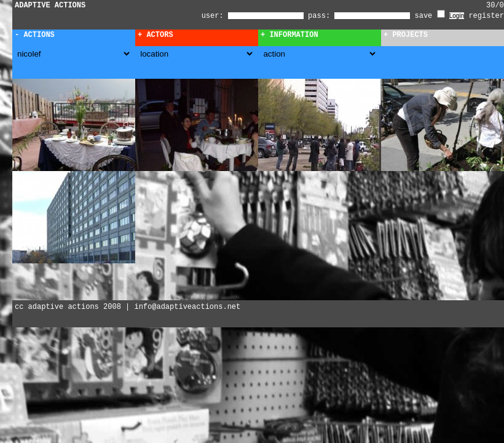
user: (215, 16)
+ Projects (406, 35)
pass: (319, 16)
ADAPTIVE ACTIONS (50, 6)
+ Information (289, 35)
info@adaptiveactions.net (187, 307)
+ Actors (156, 35)
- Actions (35, 35)
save (430, 16)
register (486, 16)
